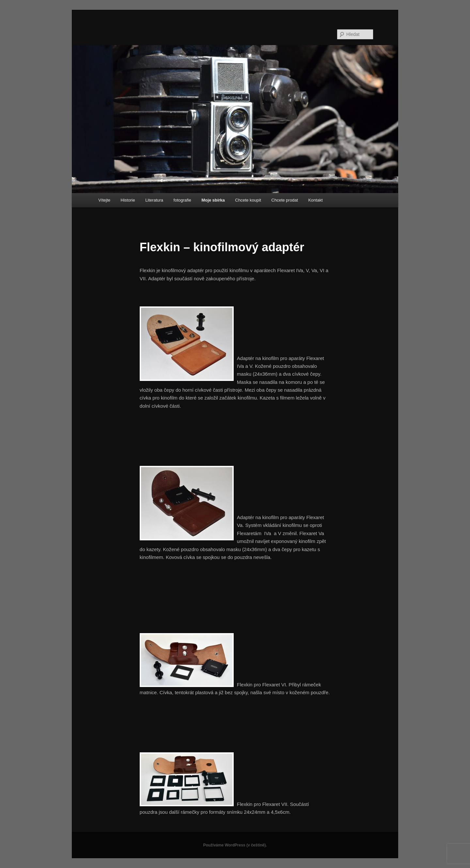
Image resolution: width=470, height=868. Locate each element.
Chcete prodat (285, 200)
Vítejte (104, 200)
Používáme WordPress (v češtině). (235, 845)
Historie (128, 200)
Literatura (154, 200)
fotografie (182, 200)
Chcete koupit (248, 200)
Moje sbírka (213, 200)
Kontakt (315, 200)
